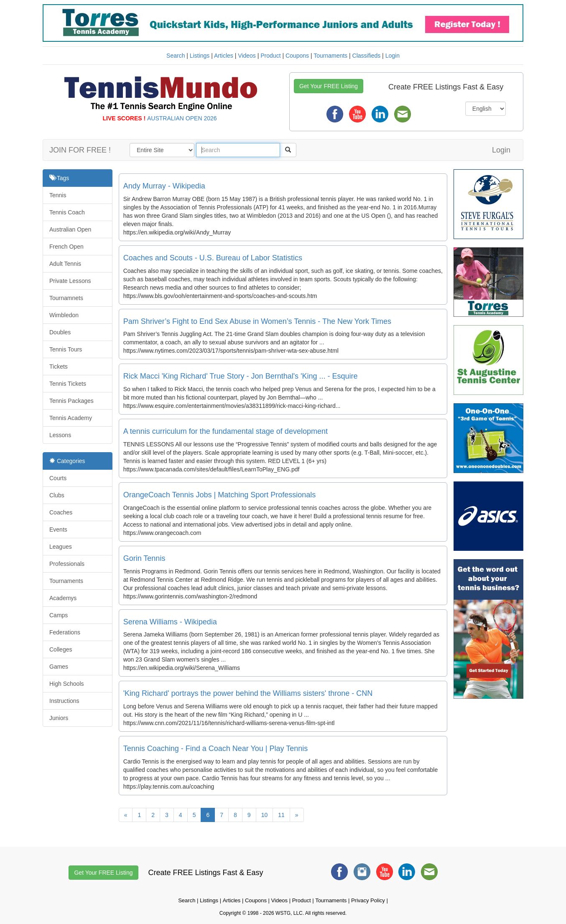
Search (176, 56)
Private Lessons (70, 281)
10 (265, 815)
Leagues (61, 547)
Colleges (61, 649)
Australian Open (70, 229)
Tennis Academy (71, 418)
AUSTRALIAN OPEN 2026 (182, 118)
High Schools (67, 684)
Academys (63, 598)
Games (59, 667)
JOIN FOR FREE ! (80, 150)
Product (270, 56)
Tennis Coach (67, 212)
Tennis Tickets (68, 384)
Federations (65, 632)
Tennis (58, 195)
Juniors (59, 718)
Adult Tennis (65, 264)
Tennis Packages (71, 401)
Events (58, 529)
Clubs (57, 495)
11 (281, 815)
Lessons (60, 435)
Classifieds (367, 56)
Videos (247, 56)
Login (393, 56)
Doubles (60, 332)
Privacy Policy (368, 900)
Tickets (59, 367)
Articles (224, 56)
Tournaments (330, 56)
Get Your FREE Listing (329, 86)
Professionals (67, 564)
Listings (200, 56)
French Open (66, 247)
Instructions (64, 701)
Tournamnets (66, 298)
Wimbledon (64, 315)
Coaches (61, 512)
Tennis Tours (66, 349)
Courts (58, 478)
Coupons (297, 56)
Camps (59, 615)
